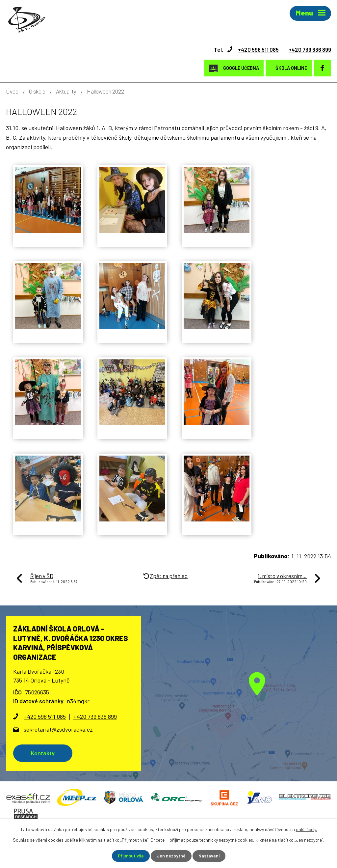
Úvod (12, 91)
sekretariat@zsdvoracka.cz (58, 729)
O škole (37, 91)
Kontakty (43, 753)
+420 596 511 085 (254, 49)
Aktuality (66, 91)
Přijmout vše (130, 856)
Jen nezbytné (171, 856)
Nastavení (209, 856)
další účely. (306, 829)
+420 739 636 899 (308, 49)
